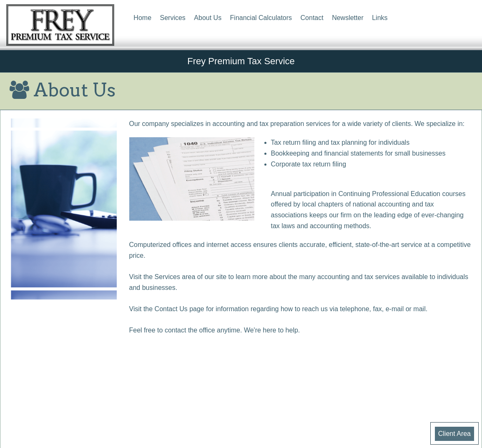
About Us (208, 18)
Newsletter (348, 18)
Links (380, 18)
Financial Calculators (261, 18)
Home (142, 18)
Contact (312, 18)
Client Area (454, 434)
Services (173, 18)
